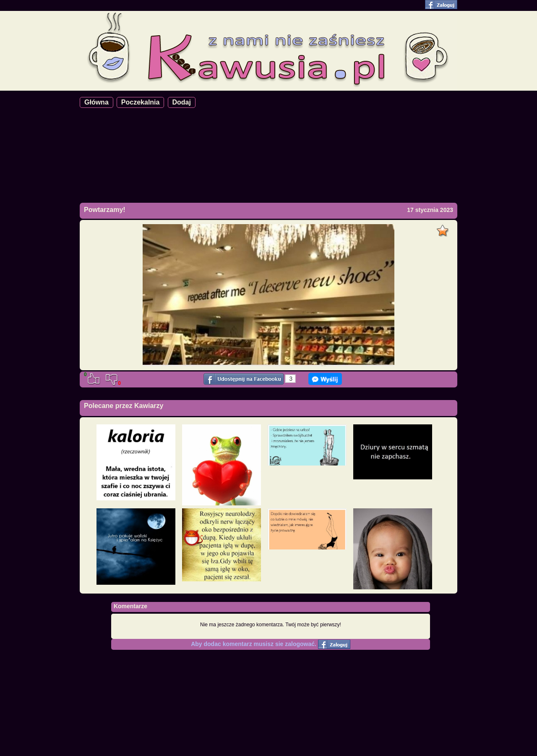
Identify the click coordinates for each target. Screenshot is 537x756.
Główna (96, 102)
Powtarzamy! (105, 210)
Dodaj (182, 102)
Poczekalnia (141, 102)
